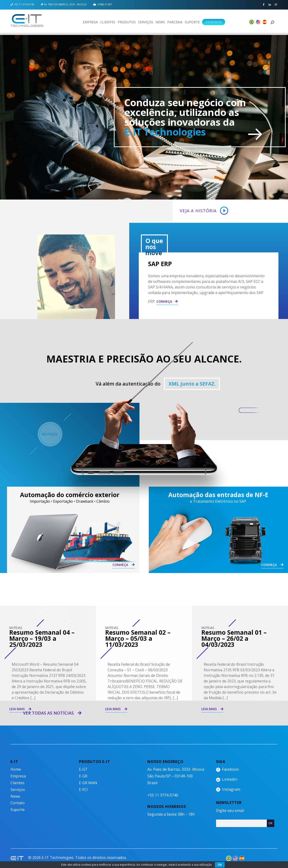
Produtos (127, 22)
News (160, 22)
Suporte (192, 22)
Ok (220, 865)
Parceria (175, 22)
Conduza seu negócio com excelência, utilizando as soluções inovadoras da (185, 117)
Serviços (146, 22)
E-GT (83, 769)
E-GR (83, 776)
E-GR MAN (88, 783)
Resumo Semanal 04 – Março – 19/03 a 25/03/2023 (42, 638)
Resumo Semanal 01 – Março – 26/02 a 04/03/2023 (234, 638)
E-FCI (83, 790)
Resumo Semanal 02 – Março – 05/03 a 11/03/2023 (138, 638)
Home (16, 769)
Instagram (276, 5)
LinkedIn (270, 5)
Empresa (90, 22)
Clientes (108, 22)
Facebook (264, 5)
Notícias (16, 628)
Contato (214, 22)
